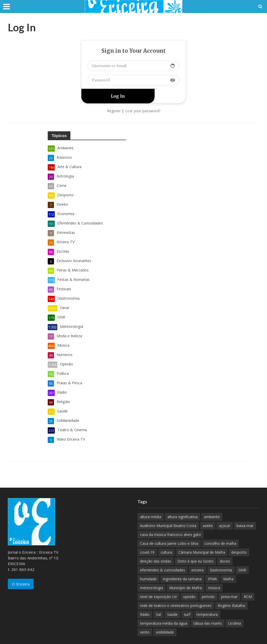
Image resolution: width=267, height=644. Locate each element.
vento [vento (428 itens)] (145, 615)
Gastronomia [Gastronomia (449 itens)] (221, 553)
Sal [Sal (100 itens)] (158, 598)
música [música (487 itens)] (214, 571)
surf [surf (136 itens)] (187, 598)
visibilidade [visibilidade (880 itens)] (165, 615)
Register (114, 111)
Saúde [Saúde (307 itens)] (172, 598)
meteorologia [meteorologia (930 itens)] (151, 571)
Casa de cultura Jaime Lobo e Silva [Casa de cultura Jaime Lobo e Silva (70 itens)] (169, 527)
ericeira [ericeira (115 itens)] (198, 553)
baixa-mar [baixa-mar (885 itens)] (245, 509)
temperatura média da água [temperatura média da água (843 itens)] (164, 607)
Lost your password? (143, 111)
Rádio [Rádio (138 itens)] (145, 598)
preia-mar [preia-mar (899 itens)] (229, 580)
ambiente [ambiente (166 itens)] (212, 500)
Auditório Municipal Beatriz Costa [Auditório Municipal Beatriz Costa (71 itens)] (168, 509)
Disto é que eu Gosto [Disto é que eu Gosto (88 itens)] (195, 544)
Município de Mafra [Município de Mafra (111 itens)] (186, 571)
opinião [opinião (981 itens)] (189, 580)
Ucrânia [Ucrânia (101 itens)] (235, 607)
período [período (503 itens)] (208, 580)
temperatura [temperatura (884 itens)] (207, 598)
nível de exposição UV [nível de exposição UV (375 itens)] (158, 580)
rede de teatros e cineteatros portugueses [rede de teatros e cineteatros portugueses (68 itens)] (176, 589)
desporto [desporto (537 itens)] (239, 536)
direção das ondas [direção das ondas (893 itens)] (156, 544)
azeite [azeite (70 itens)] (208, 509)
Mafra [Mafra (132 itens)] (228, 562)
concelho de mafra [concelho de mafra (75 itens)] (220, 527)
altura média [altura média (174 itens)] (151, 500)
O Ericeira (21, 567)
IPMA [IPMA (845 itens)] (212, 562)
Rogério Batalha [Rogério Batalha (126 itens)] (231, 589)
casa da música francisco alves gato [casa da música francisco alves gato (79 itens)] (171, 518)
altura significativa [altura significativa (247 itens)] (183, 500)
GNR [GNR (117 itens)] (242, 553)
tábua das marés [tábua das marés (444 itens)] (208, 607)
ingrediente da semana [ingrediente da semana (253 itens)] (182, 562)
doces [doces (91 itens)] (225, 544)
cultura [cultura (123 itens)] (166, 536)
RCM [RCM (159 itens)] (248, 580)
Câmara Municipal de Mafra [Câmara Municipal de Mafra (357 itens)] (202, 536)
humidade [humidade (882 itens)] (148, 562)
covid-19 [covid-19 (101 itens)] (147, 536)
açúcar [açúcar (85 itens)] (225, 509)
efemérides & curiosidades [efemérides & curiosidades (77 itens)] (163, 553)
